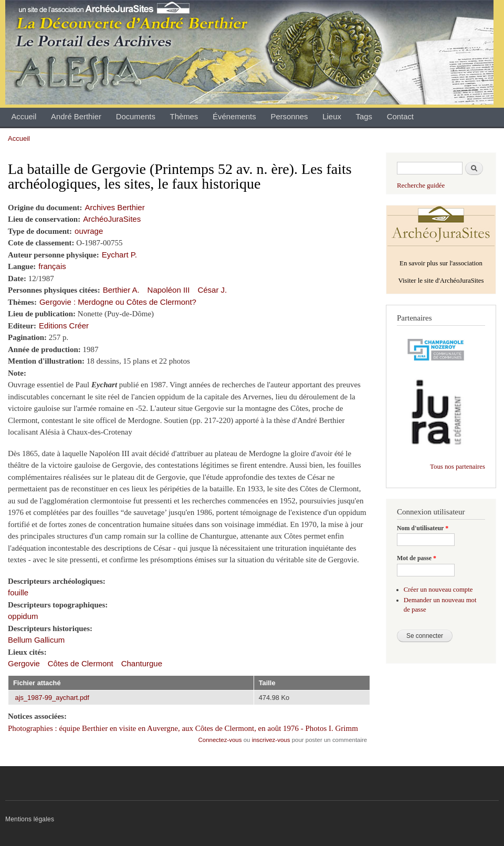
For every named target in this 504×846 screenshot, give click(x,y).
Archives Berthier (115, 207)
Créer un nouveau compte (438, 590)
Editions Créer (64, 326)
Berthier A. (121, 290)
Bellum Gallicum (36, 640)
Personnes (289, 117)
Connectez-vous (220, 740)
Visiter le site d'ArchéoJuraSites (441, 281)
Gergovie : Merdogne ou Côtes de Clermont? (118, 302)
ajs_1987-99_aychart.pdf (52, 698)
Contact (400, 117)
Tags (364, 117)
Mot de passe (417, 558)
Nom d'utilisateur (423, 528)
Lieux (332, 117)
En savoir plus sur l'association (441, 263)
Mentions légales (30, 819)
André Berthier (76, 117)
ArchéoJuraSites (112, 219)
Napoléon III (169, 290)
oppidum (23, 616)
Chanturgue (142, 663)
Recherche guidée (421, 185)
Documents (136, 117)
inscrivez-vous (271, 740)
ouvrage (89, 231)
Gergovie (24, 663)
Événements (234, 117)
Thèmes (184, 117)
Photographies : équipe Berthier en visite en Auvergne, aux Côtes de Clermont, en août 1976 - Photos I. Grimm (183, 728)
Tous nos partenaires (458, 467)
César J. (212, 290)
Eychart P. (119, 255)
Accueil (24, 117)
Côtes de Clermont (81, 663)
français (52, 266)
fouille (18, 592)
